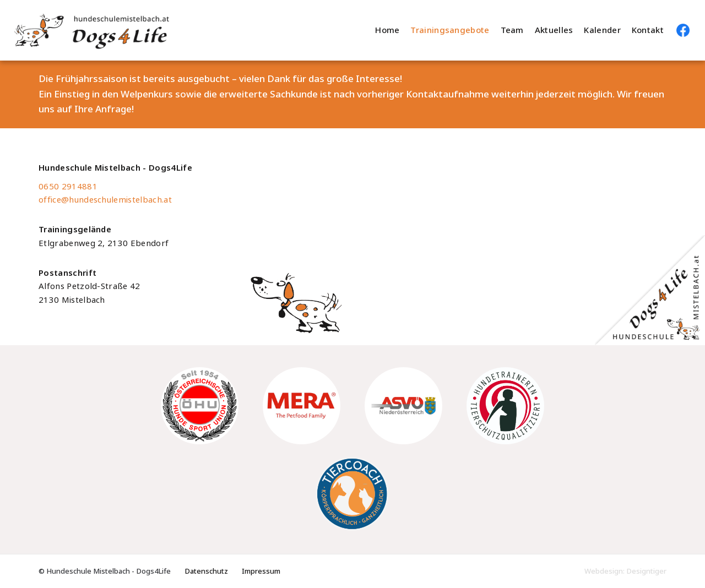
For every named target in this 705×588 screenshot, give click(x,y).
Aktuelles (554, 30)
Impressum (261, 571)
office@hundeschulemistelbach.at (105, 200)
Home (387, 30)
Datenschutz (206, 571)
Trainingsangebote (450, 30)
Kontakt (648, 30)
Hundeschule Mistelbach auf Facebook (683, 30)
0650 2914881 (68, 187)
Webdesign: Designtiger (625, 571)
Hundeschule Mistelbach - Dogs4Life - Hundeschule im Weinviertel (123, 30)
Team (512, 30)
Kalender (602, 30)
